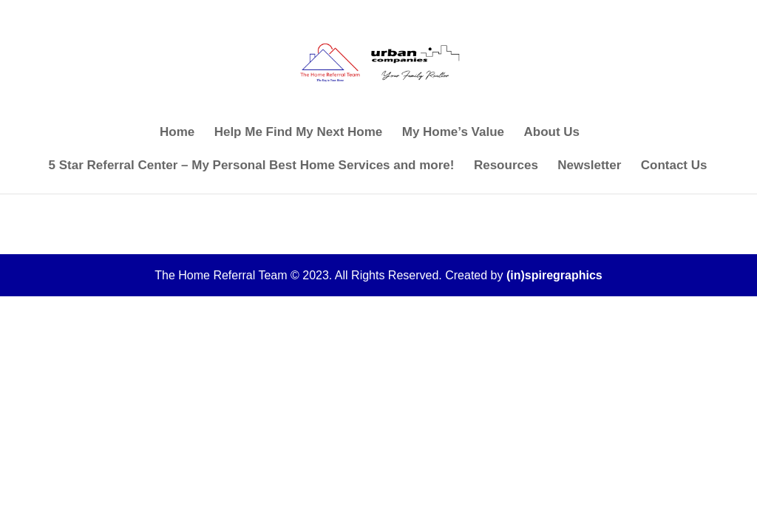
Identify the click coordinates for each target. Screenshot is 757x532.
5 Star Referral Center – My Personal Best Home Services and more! (252, 166)
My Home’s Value (453, 133)
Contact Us (674, 166)
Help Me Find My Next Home (299, 133)
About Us (551, 133)
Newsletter (589, 166)
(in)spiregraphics (554, 275)
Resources (506, 166)
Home (177, 133)
